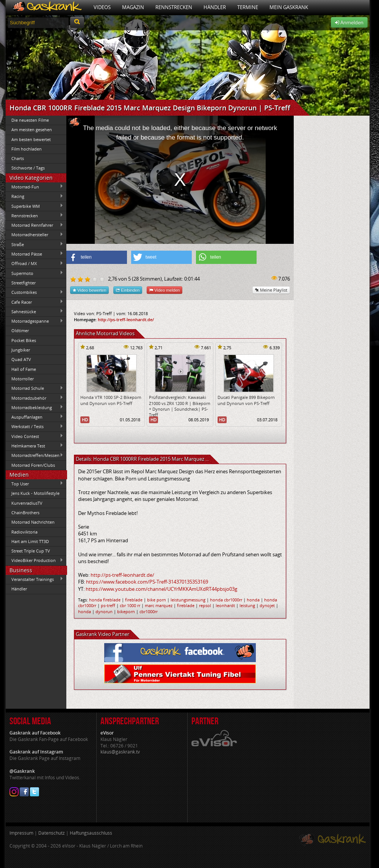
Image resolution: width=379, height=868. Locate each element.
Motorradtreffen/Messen (34, 455)
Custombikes (34, 292)
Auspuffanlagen (34, 417)
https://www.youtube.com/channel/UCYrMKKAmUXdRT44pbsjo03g (161, 589)
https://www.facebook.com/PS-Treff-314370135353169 (147, 582)
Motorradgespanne (34, 321)
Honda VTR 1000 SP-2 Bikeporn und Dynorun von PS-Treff (111, 400)
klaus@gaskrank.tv (120, 752)
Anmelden (349, 22)
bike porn (157, 600)
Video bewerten (89, 290)
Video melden (164, 290)
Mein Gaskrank (289, 7)
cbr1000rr (149, 611)
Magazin (133, 7)
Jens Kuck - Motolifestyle (35, 493)
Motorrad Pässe (34, 254)
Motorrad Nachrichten (33, 522)
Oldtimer (20, 330)
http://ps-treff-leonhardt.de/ (126, 319)
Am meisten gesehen (32, 129)
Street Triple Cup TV (31, 551)
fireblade (134, 600)
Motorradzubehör (34, 398)
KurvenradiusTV (27, 503)
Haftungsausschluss (91, 833)
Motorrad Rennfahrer (34, 225)
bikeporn (126, 611)
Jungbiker (21, 350)
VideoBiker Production (34, 560)
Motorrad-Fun (34, 187)
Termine (248, 7)
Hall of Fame (24, 369)
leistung (247, 605)
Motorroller (23, 379)
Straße (34, 244)
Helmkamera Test (34, 446)
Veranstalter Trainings (34, 579)
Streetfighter (23, 283)
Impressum (21, 833)
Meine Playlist (271, 290)
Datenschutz (52, 833)
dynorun (104, 611)
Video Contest (34, 436)
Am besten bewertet (31, 139)
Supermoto (34, 273)
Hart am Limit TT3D (30, 541)
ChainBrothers (25, 512)
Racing (34, 196)
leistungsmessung (188, 600)
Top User (34, 483)
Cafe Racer (34, 302)
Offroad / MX (34, 264)
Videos (102, 7)
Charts (18, 158)
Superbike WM (34, 206)
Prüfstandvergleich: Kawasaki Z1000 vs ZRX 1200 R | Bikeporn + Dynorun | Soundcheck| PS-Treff (180, 406)
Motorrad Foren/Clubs (33, 465)
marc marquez (159, 605)
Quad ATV (21, 359)
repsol (205, 605)
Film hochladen (27, 149)
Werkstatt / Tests (34, 427)
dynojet (267, 605)
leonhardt (225, 605)
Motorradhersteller (34, 235)
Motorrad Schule (34, 388)
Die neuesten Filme (30, 120)
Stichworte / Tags (28, 168)
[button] (97, 257)
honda (253, 600)
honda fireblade (105, 600)
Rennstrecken (174, 7)
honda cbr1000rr (226, 600)
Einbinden (128, 290)
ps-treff (108, 605)
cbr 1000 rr (130, 605)
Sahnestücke (34, 311)
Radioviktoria (24, 532)
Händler (215, 7)
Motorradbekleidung (34, 407)
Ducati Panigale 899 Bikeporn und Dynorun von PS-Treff (246, 400)
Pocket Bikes (24, 340)
